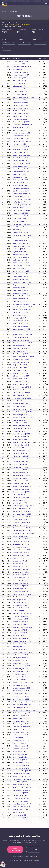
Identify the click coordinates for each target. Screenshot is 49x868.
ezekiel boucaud (21, 437)
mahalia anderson (22, 594)
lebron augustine (22, 205)
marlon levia (20, 470)
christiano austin (21, 517)
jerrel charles (20, 503)
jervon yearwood (22, 147)
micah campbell (21, 776)
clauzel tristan (21, 241)
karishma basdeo (21, 716)
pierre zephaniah (21, 475)
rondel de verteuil (22, 804)
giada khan (20, 738)
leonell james (21, 431)
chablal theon (21, 583)
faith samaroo (20, 818)
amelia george (21, 691)
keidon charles (21, 379)
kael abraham (20, 539)
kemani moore (21, 213)
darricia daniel (21, 694)
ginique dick (20, 525)
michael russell (21, 553)
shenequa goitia (22, 208)
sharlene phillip (21, 172)
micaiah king (20, 478)
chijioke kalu (20, 365)
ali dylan (19, 636)
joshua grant (20, 655)
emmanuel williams (23, 409)
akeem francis (21, 473)
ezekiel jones (20, 440)
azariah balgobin (21, 346)
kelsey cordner (21, 567)
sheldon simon (21, 271)
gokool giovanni (21, 340)
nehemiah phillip (21, 555)
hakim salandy (21, 78)
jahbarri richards (22, 105)
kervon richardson (22, 133)
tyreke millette (21, 293)
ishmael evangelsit (22, 238)
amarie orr (20, 677)
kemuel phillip (21, 324)
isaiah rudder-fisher (23, 307)
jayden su (19, 729)
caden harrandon (22, 263)
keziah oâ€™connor (23, 683)
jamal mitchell (20, 793)
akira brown (19, 315)
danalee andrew (21, 721)
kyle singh (19, 647)
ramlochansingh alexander (25, 442)
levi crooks (19, 219)
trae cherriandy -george (25, 509)
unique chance (21, 572)
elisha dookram (21, 696)
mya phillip (19, 252)
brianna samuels (22, 531)
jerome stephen (21, 163)
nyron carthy (20, 669)
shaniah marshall (21, 528)
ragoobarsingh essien (23, 627)
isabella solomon (22, 404)
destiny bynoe (21, 602)
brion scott (20, 81)
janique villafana (22, 498)
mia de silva (20, 815)
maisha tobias (21, 619)
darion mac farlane (22, 522)
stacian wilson (21, 680)
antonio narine (21, 591)
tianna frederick (21, 671)
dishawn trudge (21, 122)
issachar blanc (21, 373)
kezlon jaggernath (22, 638)
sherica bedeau (21, 489)
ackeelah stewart (22, 434)
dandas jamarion (22, 191)
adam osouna (21, 569)
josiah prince (20, 611)
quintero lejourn (21, 741)
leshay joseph (21, 578)
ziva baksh (19, 743)
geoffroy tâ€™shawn (23, 727)
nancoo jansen (21, 185)
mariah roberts (21, 685)
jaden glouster (21, 321)
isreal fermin (20, 423)
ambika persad (21, 746)
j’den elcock (20, 382)
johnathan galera (22, 401)
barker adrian (20, 161)
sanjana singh (21, 724)
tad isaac (19, 390)
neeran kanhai (21, 616)
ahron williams (21, 326)
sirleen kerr (20, 674)
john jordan (20, 370)
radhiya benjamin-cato (24, 702)
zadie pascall (20, 279)
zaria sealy (19, 644)
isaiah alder (19, 64)
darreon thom (21, 72)
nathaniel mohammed (24, 533)
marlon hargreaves (22, 224)
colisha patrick (21, 575)
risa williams (20, 625)
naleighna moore (22, 763)
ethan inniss (20, 420)
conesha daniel (21, 732)
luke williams (20, 119)
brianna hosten (21, 796)
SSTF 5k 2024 (14, 12)
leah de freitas (21, 139)
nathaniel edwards (22, 282)
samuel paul (20, 561)
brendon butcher (21, 210)
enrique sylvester (22, 255)
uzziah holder (20, 337)
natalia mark (20, 660)
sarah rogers (20, 221)
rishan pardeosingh (23, 652)
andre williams (21, 299)
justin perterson (21, 103)
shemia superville (22, 666)
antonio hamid (21, 768)
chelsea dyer (20, 605)
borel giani (19, 558)
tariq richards (20, 150)
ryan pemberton (22, 266)
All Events (5, 12)
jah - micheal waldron (24, 97)
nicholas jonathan (22, 779)
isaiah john (20, 89)
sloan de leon (21, 158)
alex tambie (20, 174)
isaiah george (21, 216)
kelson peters (20, 116)
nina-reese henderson (23, 357)
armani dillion (20, 70)
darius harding (20, 61)
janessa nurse (21, 707)
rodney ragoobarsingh (24, 506)
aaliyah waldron (21, 801)
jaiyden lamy (21, 232)
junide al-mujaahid (22, 412)
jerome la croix (21, 257)
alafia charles (21, 202)
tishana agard (21, 649)
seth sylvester (20, 152)
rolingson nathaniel (22, 641)
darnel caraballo (22, 329)
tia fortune (20, 564)
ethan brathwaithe (22, 613)
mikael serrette (21, 75)
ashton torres (21, 108)
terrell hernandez (22, 155)
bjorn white (20, 83)
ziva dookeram (21, 597)
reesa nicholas (21, 542)
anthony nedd (20, 180)
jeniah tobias (21, 169)
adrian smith (20, 384)
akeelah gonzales (22, 310)
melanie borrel (21, 368)
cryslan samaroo (22, 798)
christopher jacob (22, 514)
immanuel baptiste (22, 335)
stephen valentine (22, 285)
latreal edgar (20, 782)
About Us (34, 850)
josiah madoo (20, 114)
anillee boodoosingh (23, 713)
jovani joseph (20, 536)
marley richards (21, 136)
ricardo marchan (21, 462)
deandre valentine (22, 428)
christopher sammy (22, 67)
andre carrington (22, 426)
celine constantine (23, 807)
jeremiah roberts (22, 348)
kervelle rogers (21, 718)
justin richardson (22, 194)
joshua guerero (21, 290)
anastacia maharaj (22, 398)
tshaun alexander (22, 511)
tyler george (20, 268)
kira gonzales (20, 547)
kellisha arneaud (21, 622)
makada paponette (22, 486)
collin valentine (21, 260)
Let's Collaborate (15, 850)
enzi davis (19, 111)
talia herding (20, 754)
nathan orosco (21, 735)
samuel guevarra (22, 492)
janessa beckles (21, 790)
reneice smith (21, 243)
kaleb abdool (20, 630)
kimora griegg (21, 415)
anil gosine (19, 94)
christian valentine (22, 387)
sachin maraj (20, 406)
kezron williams (21, 177)
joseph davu (20, 166)
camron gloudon (22, 199)
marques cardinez (22, 451)
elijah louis (19, 351)
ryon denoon (20, 183)
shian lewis (20, 100)
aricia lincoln (20, 464)
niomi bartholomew (22, 417)
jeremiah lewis (21, 484)
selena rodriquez (22, 774)
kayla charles (21, 467)
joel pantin (20, 448)
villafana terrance (22, 550)
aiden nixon (19, 130)
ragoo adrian (20, 633)
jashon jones (21, 481)
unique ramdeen (22, 688)
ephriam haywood (22, 235)
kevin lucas (20, 318)
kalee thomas (21, 500)
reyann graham (21, 459)
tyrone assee (20, 395)
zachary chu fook (22, 296)
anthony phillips (21, 445)
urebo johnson (20, 92)
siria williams (20, 752)
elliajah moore (20, 453)
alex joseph (19, 600)
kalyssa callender (22, 705)
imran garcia (20, 757)
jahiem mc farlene (22, 141)
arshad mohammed (22, 343)
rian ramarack (21, 749)
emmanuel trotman (22, 125)
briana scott (20, 332)
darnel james (20, 520)
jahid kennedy (21, 188)
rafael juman (20, 277)
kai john (19, 230)
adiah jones (20, 580)
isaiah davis (20, 589)
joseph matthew (21, 246)
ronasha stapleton (22, 787)
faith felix (19, 495)
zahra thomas (21, 354)
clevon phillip (20, 760)
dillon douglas (21, 86)
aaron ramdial (21, 288)
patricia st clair (21, 608)
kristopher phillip (21, 456)
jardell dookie (21, 313)
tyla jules (19, 812)
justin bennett (21, 586)
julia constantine (22, 771)
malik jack (19, 249)
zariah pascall (21, 274)
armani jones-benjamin (24, 304)
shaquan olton (21, 127)
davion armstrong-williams (25, 710)
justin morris (20, 301)
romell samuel (21, 544)
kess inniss (19, 144)
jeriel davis (19, 227)
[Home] (4, 4)
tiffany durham (21, 658)
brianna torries (21, 376)
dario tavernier (21, 197)
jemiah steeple (21, 699)
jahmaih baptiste (21, 393)
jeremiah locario (22, 362)
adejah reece (21, 663)
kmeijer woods (21, 810)
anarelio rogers (21, 359)
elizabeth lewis (21, 765)
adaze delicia (20, 785)
